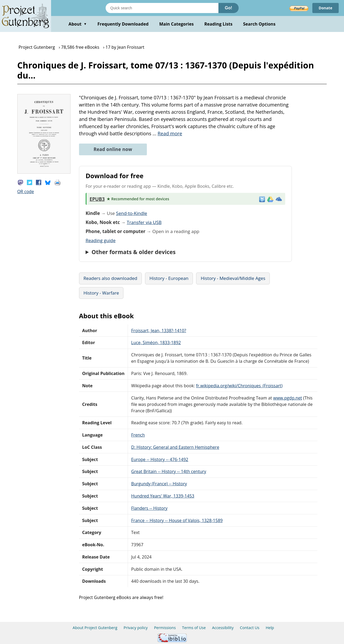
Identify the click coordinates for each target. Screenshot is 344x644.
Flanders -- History (149, 508)
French (138, 435)
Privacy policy (136, 628)
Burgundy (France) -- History (159, 484)
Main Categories (176, 24)
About (78, 24)
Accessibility (223, 628)
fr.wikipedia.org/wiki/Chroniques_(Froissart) (239, 386)
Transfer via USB (144, 222)
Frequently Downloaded (123, 24)
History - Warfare (101, 293)
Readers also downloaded (110, 278)
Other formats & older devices (134, 252)
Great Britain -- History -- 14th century (169, 471)
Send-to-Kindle (132, 213)
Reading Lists (218, 24)
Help (270, 628)
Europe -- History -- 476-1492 (160, 459)
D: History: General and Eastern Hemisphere (175, 447)
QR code (26, 191)
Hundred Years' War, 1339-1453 (163, 496)
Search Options (259, 24)
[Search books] (162, 8)
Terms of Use (194, 628)
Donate (326, 8)
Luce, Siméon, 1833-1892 (156, 343)
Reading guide (101, 240)
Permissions (165, 628)
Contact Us (250, 628)
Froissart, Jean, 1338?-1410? (159, 331)
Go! (229, 8)
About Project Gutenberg (95, 628)
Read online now (113, 149)
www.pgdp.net (288, 398)
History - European (169, 278)
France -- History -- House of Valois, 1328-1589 (177, 520)
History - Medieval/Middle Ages (233, 278)
